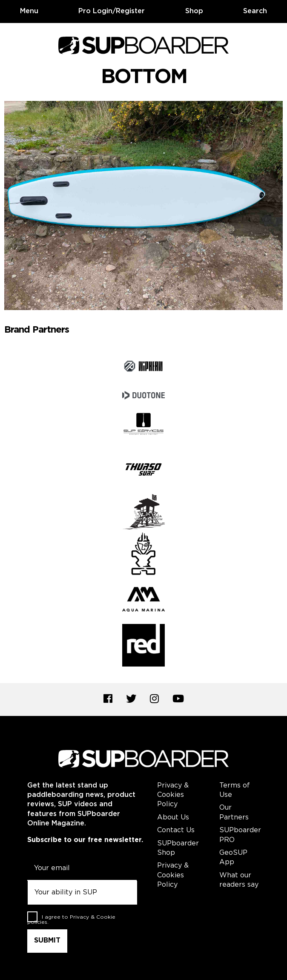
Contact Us (176, 830)
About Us (173, 818)
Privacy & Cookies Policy (173, 795)
